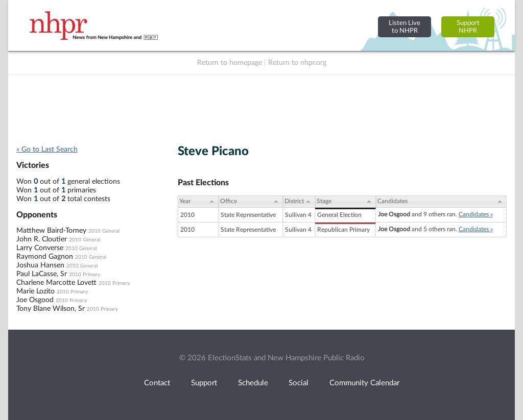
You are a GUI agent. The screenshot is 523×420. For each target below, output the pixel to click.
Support (204, 383)
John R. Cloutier (42, 239)
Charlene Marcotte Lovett (56, 283)
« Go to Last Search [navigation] (47, 150)
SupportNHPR (468, 27)
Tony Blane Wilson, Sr (51, 309)
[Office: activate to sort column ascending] (251, 202)
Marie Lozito (35, 291)
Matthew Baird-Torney (51, 231)
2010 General (104, 231)
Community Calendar (364, 383)
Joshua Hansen (40, 265)
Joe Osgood (35, 300)
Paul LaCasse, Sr (42, 274)
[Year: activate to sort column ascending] (198, 202)
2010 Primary (85, 275)
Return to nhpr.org (297, 63)
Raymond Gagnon (45, 257)
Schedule (253, 383)
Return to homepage (230, 63)
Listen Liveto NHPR (405, 27)
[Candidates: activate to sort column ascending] (441, 202)
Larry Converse (40, 248)
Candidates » (476, 214)
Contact (157, 383)
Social (299, 383)
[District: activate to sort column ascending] (299, 202)
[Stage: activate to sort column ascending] (345, 202)
